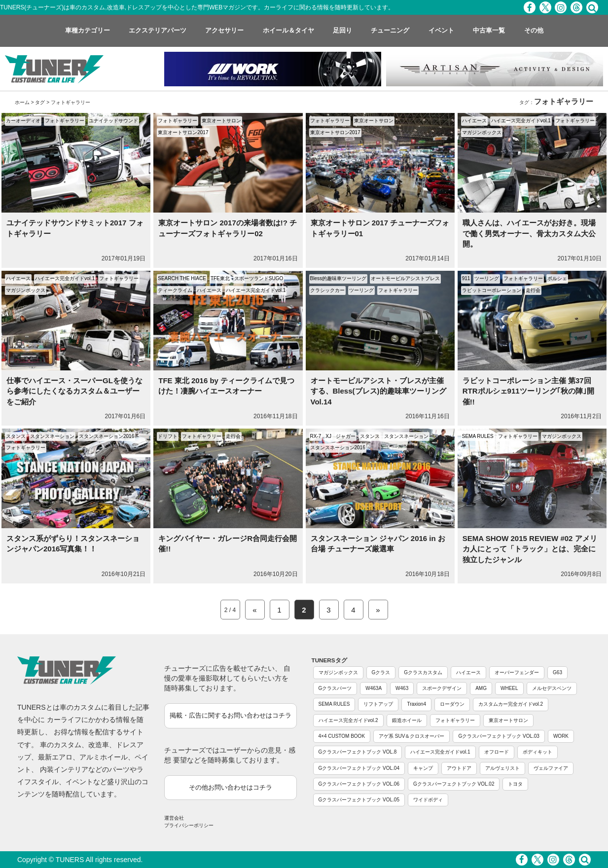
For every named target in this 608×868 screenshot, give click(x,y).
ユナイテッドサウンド (113, 121)
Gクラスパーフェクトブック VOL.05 (359, 800)
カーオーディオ (23, 121)
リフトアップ (378, 704)
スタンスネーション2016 (107, 436)
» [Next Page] (378, 610)
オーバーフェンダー (517, 672)
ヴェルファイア (551, 768)
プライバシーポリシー (189, 825)
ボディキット (537, 752)
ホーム (22, 102)
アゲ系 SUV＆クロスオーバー (411, 736)
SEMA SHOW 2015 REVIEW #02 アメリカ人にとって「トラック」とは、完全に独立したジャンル (530, 549)
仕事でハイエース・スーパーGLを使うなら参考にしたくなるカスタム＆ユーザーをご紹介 (74, 391)
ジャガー (346, 436)
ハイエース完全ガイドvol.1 (521, 121)
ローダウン (452, 704)
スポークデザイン (442, 688)
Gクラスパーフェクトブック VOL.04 (359, 768)
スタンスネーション (52, 436)
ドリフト (168, 436)
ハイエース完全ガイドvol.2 (348, 720)
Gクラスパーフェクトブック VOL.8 (358, 752)
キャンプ (423, 768)
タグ (40, 102)
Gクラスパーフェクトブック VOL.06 (359, 784)
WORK (561, 736)
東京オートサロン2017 (183, 132)
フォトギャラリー (65, 121)
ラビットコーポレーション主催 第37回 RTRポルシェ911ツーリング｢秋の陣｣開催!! (528, 391)
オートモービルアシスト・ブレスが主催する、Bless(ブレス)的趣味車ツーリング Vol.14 (378, 391)
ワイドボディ (428, 800)
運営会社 (174, 818)
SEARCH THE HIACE (182, 278)
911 (466, 278)
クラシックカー (327, 290)
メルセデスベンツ (552, 688)
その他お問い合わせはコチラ (231, 787)
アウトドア (459, 768)
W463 (402, 688)
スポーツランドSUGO (259, 278)
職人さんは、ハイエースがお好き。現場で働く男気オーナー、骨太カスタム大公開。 (529, 233)
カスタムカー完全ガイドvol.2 (511, 704)
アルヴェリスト (502, 768)
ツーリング (361, 290)
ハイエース (474, 121)
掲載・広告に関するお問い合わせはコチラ (231, 715)
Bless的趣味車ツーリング (338, 278)
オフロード (497, 752)
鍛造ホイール (407, 720)
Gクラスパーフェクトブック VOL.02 (454, 784)
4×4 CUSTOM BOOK (342, 736)
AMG (481, 688)
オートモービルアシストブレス (405, 278)
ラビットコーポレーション (492, 290)
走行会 (533, 290)
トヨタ (515, 784)
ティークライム (175, 290)
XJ (328, 436)
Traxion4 (416, 704)
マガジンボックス (482, 132)
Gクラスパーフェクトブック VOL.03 (499, 736)
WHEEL (509, 688)
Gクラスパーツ (335, 688)
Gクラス (381, 672)
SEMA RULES (478, 436)
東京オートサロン (221, 121)
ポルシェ (557, 278)
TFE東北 (220, 278)
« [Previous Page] (254, 610)
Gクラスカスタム (423, 672)
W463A (374, 688)
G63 (557, 672)
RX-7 (316, 436)
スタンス (16, 436)
